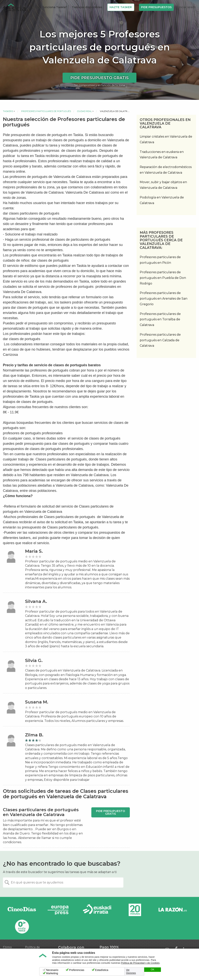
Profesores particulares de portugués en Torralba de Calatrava (160, 319)
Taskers (8, 111)
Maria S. (34, 551)
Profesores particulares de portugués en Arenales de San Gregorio (164, 299)
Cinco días (22, 910)
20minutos (135, 910)
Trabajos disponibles (87, 7)
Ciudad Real (84, 111)
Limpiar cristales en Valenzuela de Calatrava (166, 139)
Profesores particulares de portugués (46, 111)
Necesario (52, 970)
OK (153, 970)
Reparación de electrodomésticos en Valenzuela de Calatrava (166, 170)
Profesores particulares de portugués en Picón (160, 260)
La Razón (173, 910)
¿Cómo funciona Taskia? (49, 7)
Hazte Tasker (121, 7)
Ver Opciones (131, 971)
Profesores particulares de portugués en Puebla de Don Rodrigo (163, 278)
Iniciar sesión (187, 7)
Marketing (52, 973)
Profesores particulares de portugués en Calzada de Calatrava (160, 340)
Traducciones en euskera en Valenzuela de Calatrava (162, 155)
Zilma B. (34, 735)
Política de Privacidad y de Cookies (140, 963)
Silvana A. (36, 601)
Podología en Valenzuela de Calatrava (162, 200)
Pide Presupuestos (156, 7)
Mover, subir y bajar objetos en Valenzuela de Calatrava (163, 185)
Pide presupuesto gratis (99, 78)
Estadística (102, 970)
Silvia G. (34, 661)
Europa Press (59, 910)
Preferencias (77, 970)
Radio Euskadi (97, 910)
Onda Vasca (22, 926)
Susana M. (37, 702)
